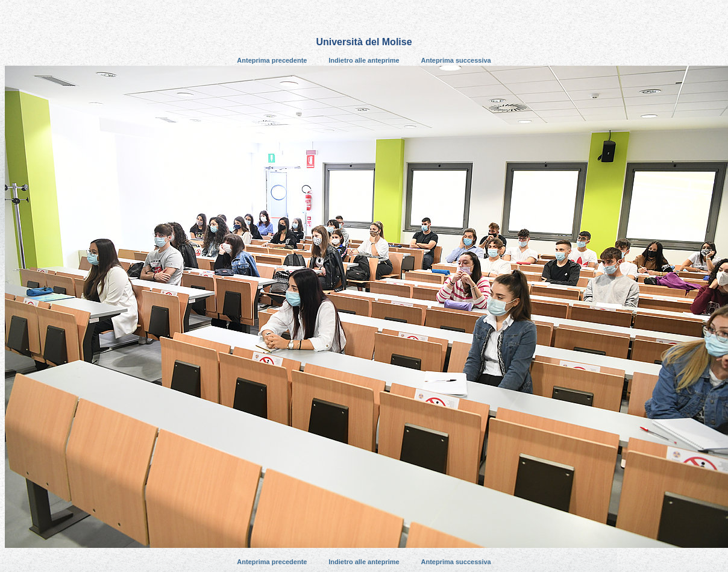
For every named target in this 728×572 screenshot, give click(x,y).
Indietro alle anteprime (364, 60)
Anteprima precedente (272, 60)
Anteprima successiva (456, 60)
